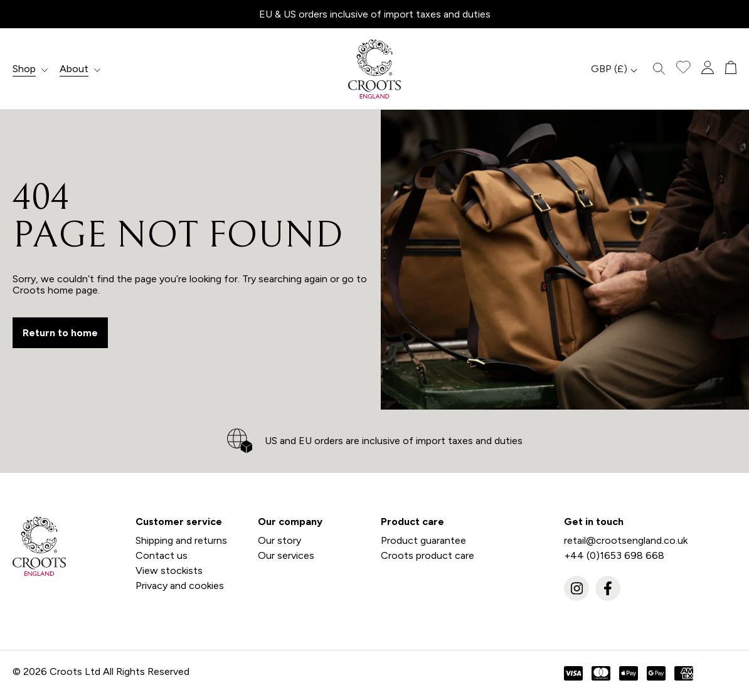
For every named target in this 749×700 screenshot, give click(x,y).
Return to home (60, 333)
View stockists (169, 570)
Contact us (162, 555)
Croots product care (428, 555)
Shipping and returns (181, 540)
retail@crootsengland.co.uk (626, 540)
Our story (279, 540)
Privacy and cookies (180, 586)
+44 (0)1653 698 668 (614, 555)
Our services (286, 555)
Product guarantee (423, 540)
